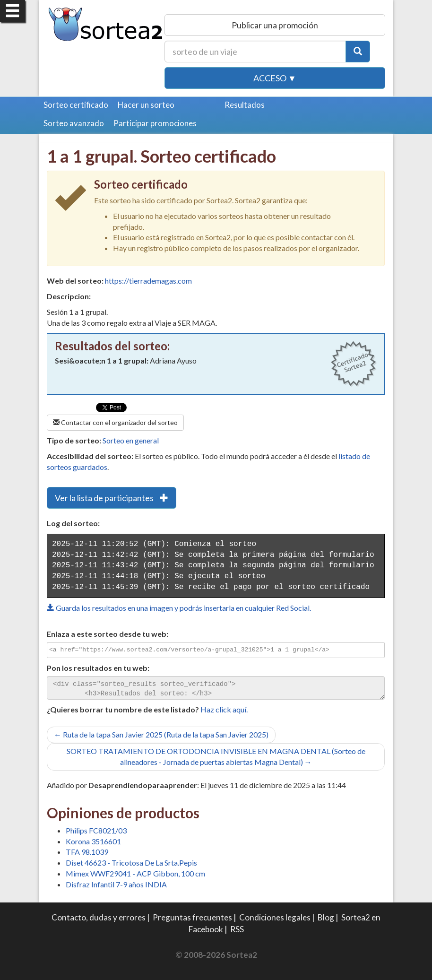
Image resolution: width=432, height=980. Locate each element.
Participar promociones (155, 123)
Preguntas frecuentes (192, 917)
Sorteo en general (131, 440)
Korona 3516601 (93, 841)
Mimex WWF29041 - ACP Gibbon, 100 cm (135, 873)
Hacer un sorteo (146, 105)
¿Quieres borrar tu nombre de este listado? (123, 709)
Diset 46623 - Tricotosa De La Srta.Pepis (131, 863)
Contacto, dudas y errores (99, 917)
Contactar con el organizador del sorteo (115, 422)
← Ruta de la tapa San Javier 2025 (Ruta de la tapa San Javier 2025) (161, 734)
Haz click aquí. (224, 709)
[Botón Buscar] (358, 52)
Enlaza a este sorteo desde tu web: (108, 634)
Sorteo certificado (76, 105)
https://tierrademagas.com (148, 281)
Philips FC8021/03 (96, 830)
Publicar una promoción (275, 25)
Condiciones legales (275, 917)
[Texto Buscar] (255, 52)
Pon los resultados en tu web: (98, 668)
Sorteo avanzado (74, 123)
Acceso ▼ (275, 78)
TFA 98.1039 (87, 852)
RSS (237, 929)
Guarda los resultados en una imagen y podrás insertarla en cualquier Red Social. (179, 608)
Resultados (245, 105)
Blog (326, 917)
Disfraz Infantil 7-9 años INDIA (116, 884)
